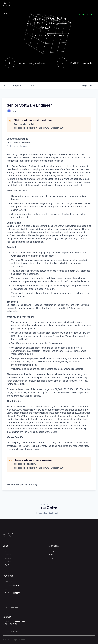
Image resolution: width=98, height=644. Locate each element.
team (51, 555)
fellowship (7, 581)
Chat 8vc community (11, 593)
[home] (7, 4)
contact (6, 565)
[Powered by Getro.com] (49, 507)
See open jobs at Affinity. (25, 124)
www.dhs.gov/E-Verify (29, 449)
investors (16, 631)
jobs (5, 86)
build (5, 589)
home (5, 551)
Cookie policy (54, 513)
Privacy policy (42, 513)
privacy (6, 607)
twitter (6, 631)
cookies (15, 607)
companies (17, 86)
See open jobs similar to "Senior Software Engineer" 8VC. (39, 128)
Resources (7, 558)
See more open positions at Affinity (22, 484)
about (51, 551)
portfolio (7, 555)
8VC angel (7, 562)
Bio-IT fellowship (11, 585)
